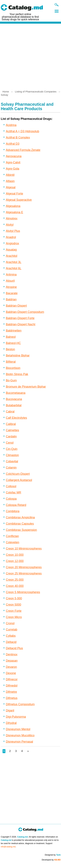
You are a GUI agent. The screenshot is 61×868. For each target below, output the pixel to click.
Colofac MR (14, 493)
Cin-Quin (12, 449)
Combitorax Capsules (20, 524)
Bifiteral (11, 362)
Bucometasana (16, 393)
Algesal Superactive (19, 200)
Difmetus (12, 698)
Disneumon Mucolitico (20, 735)
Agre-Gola (13, 169)
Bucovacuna (14, 399)
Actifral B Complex (18, 138)
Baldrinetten (14, 331)
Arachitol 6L (14, 268)
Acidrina (11, 125)
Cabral (10, 412)
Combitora (13, 511)
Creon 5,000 (14, 598)
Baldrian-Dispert (16, 306)
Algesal (11, 187)
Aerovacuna (14, 156)
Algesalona (13, 206)
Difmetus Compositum (20, 704)
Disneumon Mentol (18, 729)
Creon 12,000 (15, 561)
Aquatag (11, 250)
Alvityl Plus (13, 231)
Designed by (53, 855)
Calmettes (12, 430)
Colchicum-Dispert (18, 474)
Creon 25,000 (15, 580)
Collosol (11, 486)
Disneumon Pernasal (19, 742)
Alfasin (10, 181)
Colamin (11, 468)
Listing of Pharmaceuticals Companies (36, 92)
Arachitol (12, 256)
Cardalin (11, 436)
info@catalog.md (8, 847)
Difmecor (12, 679)
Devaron (11, 667)
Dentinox (12, 654)
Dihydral (11, 723)
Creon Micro (14, 617)
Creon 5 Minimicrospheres (23, 592)
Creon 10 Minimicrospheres (24, 549)
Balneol (11, 337)
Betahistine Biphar (18, 355)
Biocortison (13, 368)
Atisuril (10, 281)
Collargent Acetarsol (19, 480)
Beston (10, 349)
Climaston (12, 455)
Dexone (11, 673)
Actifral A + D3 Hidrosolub (23, 131)
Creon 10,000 (15, 555)
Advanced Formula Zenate (23, 150)
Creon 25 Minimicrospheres (24, 573)
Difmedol (12, 686)
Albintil (10, 175)
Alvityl (10, 225)
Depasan (12, 661)
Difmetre (11, 692)
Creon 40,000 (15, 586)
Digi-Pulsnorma (16, 717)
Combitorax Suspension (21, 530)
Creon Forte (14, 611)
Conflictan (12, 536)
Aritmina (11, 275)
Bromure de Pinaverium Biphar (26, 387)
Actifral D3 (13, 144)
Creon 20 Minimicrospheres (24, 567)
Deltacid (11, 642)
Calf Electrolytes (16, 418)
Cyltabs (11, 636)
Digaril (10, 710)
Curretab (12, 630)
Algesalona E (14, 212)
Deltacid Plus (14, 648)
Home (6, 92)
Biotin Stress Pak (17, 374)
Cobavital (12, 461)
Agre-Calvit (13, 162)
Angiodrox (12, 243)
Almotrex (12, 218)
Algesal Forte (14, 194)
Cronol (10, 623)
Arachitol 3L (14, 262)
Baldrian (11, 299)
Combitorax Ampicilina (20, 517)
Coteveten (13, 542)
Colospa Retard (16, 505)
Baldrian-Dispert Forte (20, 318)
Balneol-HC (13, 343)
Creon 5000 (14, 605)
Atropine (11, 287)
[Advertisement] (30, 55)
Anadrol (11, 237)
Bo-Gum (11, 380)
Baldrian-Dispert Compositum (25, 312)
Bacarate (12, 293)
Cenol (10, 443)
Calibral (11, 424)
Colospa (11, 499)
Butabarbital (14, 405)
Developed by (51, 860)
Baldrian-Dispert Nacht (21, 324)
